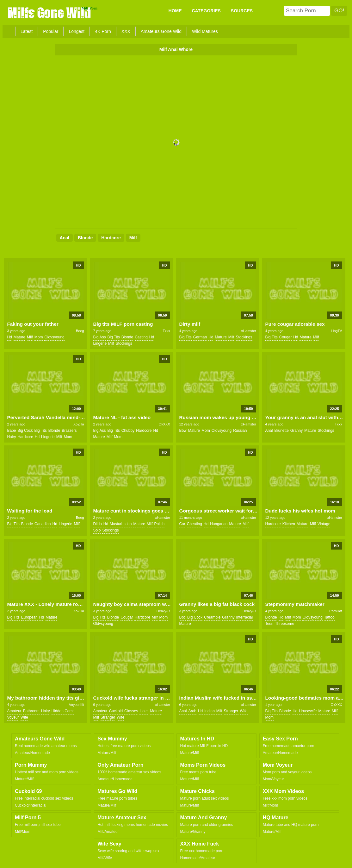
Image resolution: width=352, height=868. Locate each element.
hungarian (219, 524)
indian (210, 711)
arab (192, 711)
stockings (124, 343)
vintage (324, 524)
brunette (281, 431)
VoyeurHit (77, 705)
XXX (126, 31)
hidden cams (63, 711)
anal (65, 238)
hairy (11, 437)
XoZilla (79, 424)
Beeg (80, 331)
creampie (212, 617)
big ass (99, 337)
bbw (183, 431)
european (29, 617)
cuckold (116, 711)
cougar (285, 337)
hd (9, 337)
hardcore (111, 238)
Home (175, 11)
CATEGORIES (206, 11)
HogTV (337, 331)
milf (133, 238)
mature (19, 337)
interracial (245, 617)
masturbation (121, 524)
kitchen (289, 524)
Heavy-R (163, 611)
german (200, 337)
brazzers (69, 431)
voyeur (13, 717)
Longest (77, 31)
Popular (51, 31)
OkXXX (164, 424)
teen (269, 624)
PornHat (336, 611)
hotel (144, 711)
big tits (113, 337)
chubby (128, 431)
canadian (43, 524)
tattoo (329, 617)
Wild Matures (205, 31)
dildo (97, 524)
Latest (27, 31)
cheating (195, 524)
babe (11, 431)
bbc (182, 617)
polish (160, 524)
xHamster (249, 331)
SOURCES (242, 11)
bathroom (31, 711)
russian (240, 431)
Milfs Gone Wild (50, 12)
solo (97, 530)
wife (24, 717)
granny (296, 431)
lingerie (100, 343)
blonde (85, 238)
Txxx (166, 331)
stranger (108, 717)
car (182, 524)
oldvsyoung (54, 337)
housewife (308, 711)
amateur (14, 711)
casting (141, 337)
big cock (25, 431)
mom (39, 337)
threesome (284, 624)
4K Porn (103, 31)
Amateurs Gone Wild (161, 31)
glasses (131, 711)
